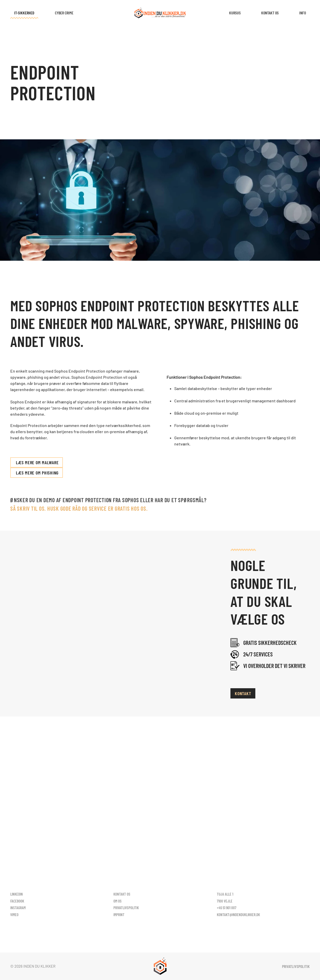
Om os (118, 901)
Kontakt (243, 693)
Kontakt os (270, 13)
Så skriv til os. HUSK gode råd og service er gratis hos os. (79, 508)
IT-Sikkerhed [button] (24, 13)
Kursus (235, 13)
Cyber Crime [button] (64, 13)
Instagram (18, 908)
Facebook (17, 901)
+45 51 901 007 (227, 908)
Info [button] (303, 13)
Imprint (119, 915)
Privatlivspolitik (126, 908)
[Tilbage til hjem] (160, 13)
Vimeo (14, 915)
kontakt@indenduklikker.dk (238, 915)
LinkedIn (17, 894)
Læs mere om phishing (37, 473)
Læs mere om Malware (37, 462)
